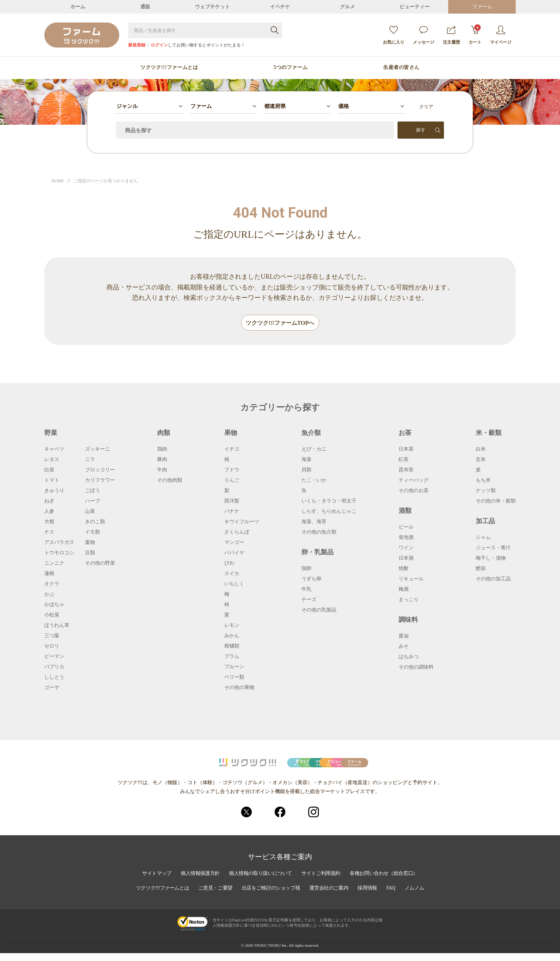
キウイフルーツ (242, 522)
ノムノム (417, 896)
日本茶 (406, 450)
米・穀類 (489, 433)
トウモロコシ (59, 553)
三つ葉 (52, 636)
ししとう (54, 678)
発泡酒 (406, 538)
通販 (145, 7)
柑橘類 (232, 647)
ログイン (159, 45)
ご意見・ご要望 (214, 896)
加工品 (485, 521)
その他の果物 (239, 688)
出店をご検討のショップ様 (271, 896)
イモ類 (92, 532)
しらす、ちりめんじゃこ (329, 512)
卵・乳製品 (317, 553)
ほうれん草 (57, 626)
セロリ (52, 647)
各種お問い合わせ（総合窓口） (386, 882)
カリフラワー (100, 481)
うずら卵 (311, 579)
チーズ (309, 600)
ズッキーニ (97, 450)
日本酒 (406, 559)
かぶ (49, 595)
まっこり (409, 600)
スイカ (232, 574)
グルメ (347, 7)
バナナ (232, 512)
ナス (49, 532)
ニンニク (54, 564)
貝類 (306, 470)
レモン (232, 626)
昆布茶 (406, 470)
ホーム (78, 7)
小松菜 (52, 615)
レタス (52, 460)
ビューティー (415, 7)
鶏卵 (306, 569)
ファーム (482, 7)
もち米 (483, 481)
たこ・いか (314, 481)
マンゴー (234, 543)
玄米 (481, 460)
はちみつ (409, 657)
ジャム (483, 538)
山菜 (90, 512)
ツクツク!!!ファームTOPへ (280, 323)
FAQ (394, 896)
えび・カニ (314, 450)
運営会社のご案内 (330, 896)
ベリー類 (234, 678)
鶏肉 (162, 450)
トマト (52, 481)
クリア (426, 107)
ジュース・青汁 (493, 548)
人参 (49, 512)
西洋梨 (232, 501)
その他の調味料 (416, 668)
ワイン (406, 548)
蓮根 (49, 574)
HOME (58, 181)
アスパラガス (59, 543)
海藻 (306, 460)
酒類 (405, 511)
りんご (232, 481)
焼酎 (404, 569)
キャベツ (54, 450)
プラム (232, 657)
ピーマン (54, 657)
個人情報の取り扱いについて (260, 882)
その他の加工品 (493, 579)
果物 (231, 433)
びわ (229, 564)
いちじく (234, 584)
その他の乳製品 (319, 610)
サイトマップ (154, 882)
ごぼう (92, 491)
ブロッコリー (100, 470)
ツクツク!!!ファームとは (169, 68)
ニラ (90, 460)
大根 (49, 522)
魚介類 (311, 433)
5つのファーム (291, 68)
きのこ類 (95, 522)
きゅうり (54, 491)
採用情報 (370, 896)
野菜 (51, 433)
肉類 (164, 433)
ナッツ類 (486, 491)
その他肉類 (170, 481)
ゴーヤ (52, 688)
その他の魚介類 (319, 532)
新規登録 (137, 45)
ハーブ (92, 501)
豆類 (90, 553)
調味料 (408, 620)
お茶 (405, 433)
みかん (232, 636)
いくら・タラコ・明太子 (329, 501)
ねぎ (49, 501)
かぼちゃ (54, 605)
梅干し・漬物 (491, 559)
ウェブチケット (212, 7)
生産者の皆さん (401, 68)
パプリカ (54, 667)
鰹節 (481, 569)
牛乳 (306, 590)
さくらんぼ (237, 532)
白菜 (49, 470)
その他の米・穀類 (496, 501)
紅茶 (404, 460)
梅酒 (404, 590)
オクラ (52, 584)
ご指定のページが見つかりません (109, 181)
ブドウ (232, 470)
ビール (406, 527)
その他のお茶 (414, 491)
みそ (404, 647)
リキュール (411, 579)
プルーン (234, 667)
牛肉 (162, 470)
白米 (481, 450)
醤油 (404, 636)
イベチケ (280, 7)
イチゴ (232, 450)
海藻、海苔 (314, 522)
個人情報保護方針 (198, 882)
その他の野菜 (100, 564)
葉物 (90, 543)
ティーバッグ (414, 481)
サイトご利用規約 (322, 882)
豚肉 (162, 460)
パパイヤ (234, 553)
